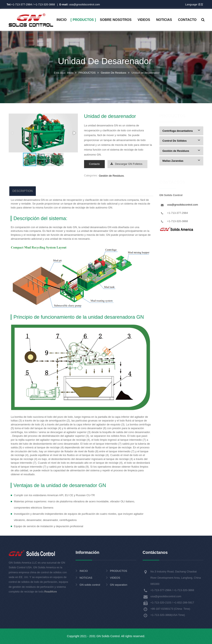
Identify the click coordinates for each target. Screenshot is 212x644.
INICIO (84, 571)
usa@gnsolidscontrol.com (80, 4)
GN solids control (90, 585)
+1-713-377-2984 (22, 4)
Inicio (70, 73)
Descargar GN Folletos (126, 164)
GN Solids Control (108, 636)
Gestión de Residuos (111, 176)
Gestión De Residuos (114, 73)
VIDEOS (115, 578)
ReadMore (51, 592)
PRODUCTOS (87, 73)
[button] (74, 133)
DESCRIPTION (23, 191)
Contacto (94, 164)
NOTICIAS (86, 578)
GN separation (119, 585)
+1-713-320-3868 (45, 4)
